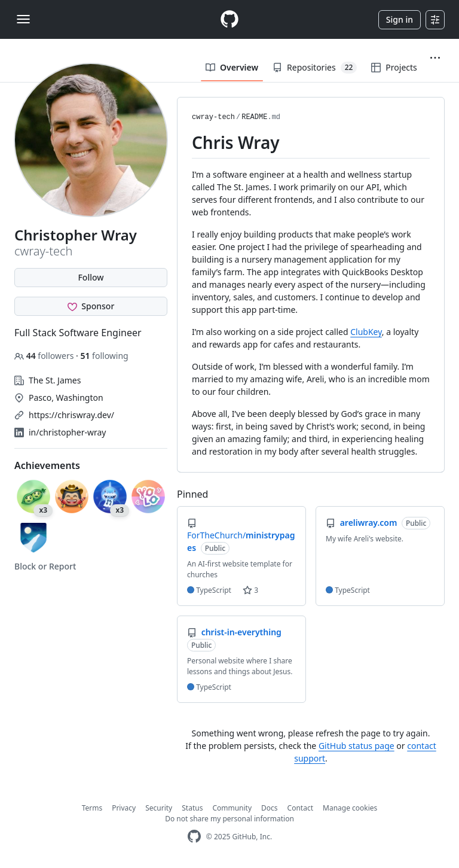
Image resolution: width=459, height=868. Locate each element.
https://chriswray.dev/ (71, 415)
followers (45, 356)
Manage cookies (350, 808)
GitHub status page (357, 746)
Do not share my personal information (229, 819)
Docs (270, 808)
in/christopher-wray (67, 432)
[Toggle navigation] (23, 19)
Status (192, 808)
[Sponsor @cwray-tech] (91, 306)
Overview (232, 67)
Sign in (400, 19)
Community (232, 808)
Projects (394, 67)
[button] (435, 58)
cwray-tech (213, 117)
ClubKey (366, 332)
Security (159, 808)
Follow (91, 277)
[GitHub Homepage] (194, 837)
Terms (92, 808)
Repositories (315, 68)
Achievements (47, 465)
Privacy (124, 808)
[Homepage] (229, 19)
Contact (300, 808)
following (104, 356)
